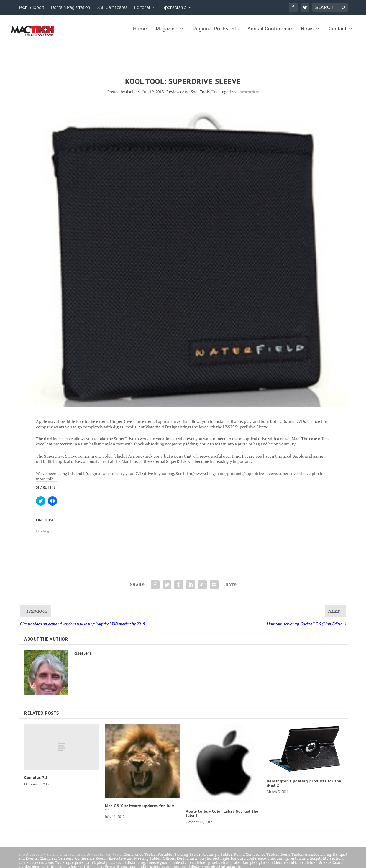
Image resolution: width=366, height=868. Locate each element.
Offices (169, 862)
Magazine (167, 33)
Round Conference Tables (256, 858)
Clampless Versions (56, 862)
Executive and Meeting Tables (135, 862)
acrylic (205, 862)
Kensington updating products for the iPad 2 (304, 787)
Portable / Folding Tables (179, 858)
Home (140, 33)
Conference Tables (140, 858)
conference (256, 862)
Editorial (142, 7)
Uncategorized (225, 96)
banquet (238, 862)
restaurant (299, 862)
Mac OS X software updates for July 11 (139, 812)
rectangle (221, 862)
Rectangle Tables (217, 858)
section (336, 862)
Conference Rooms (91, 862)
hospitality (319, 862)
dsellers (133, 96)
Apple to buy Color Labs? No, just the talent (222, 817)
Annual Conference (270, 33)
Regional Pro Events (216, 33)
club (271, 862)
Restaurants (187, 862)
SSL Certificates (112, 7)
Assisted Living (318, 858)
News (307, 33)
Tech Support (31, 7)
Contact (338, 33)
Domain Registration (70, 7)
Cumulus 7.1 (36, 782)
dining (282, 862)
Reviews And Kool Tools (188, 96)
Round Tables (291, 858)
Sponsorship (174, 7)
